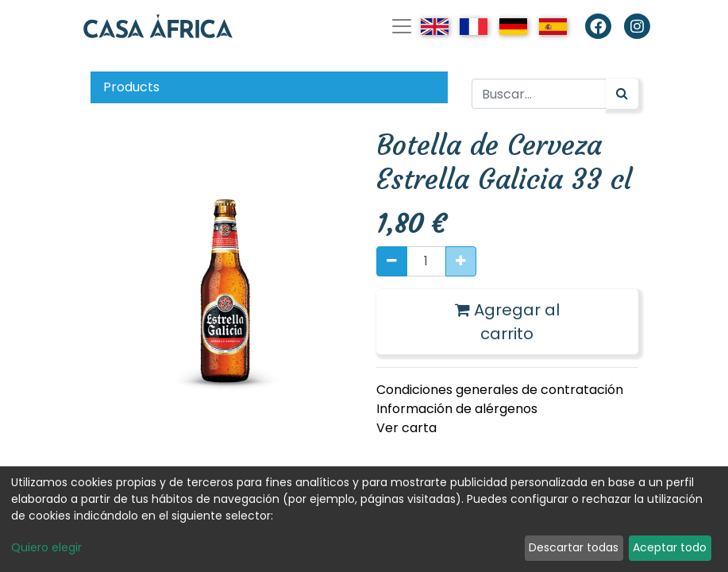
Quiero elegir (46, 547)
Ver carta (406, 428)
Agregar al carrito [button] (507, 322)
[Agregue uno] (461, 261)
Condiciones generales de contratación (500, 390)
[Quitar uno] (392, 261)
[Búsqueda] (622, 94)
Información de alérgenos (457, 409)
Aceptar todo (670, 547)
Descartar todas (574, 547)
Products (131, 87)
